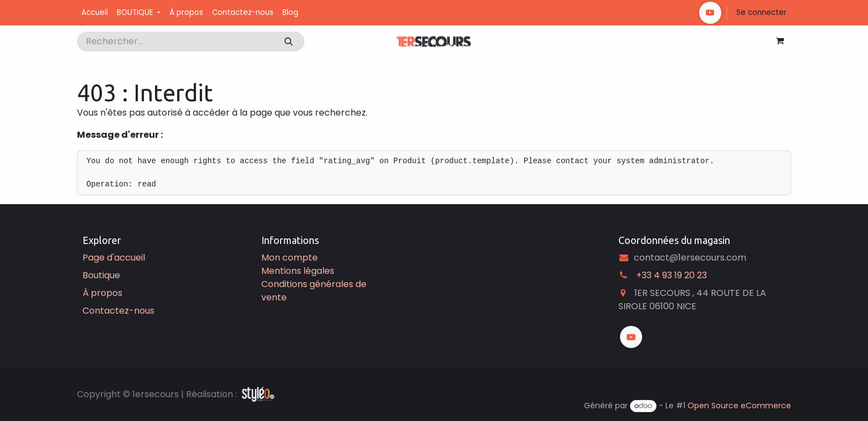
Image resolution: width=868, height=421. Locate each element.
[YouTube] (710, 13)
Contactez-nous (118, 311)
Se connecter (761, 12)
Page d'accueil (114, 258)
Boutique (101, 275)
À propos (102, 293)
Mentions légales (298, 271)
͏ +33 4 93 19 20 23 (670, 275)
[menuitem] (95, 13)
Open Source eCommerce (739, 406)
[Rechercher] (289, 41)
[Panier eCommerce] (780, 41)
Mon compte (290, 258)
